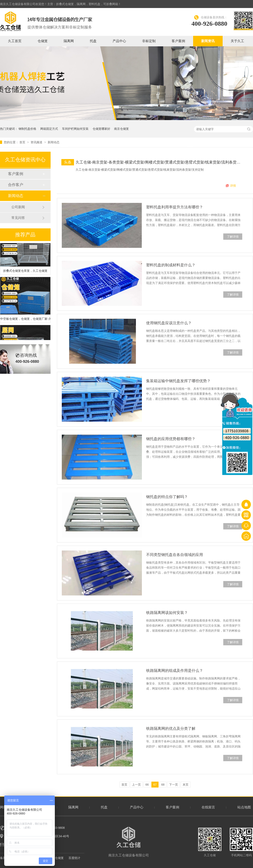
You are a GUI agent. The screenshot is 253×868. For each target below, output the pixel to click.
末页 (186, 785)
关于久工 (237, 41)
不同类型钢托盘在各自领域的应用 (175, 555)
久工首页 (15, 41)
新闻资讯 (208, 41)
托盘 (93, 41)
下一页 (174, 785)
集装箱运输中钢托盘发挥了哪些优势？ (178, 381)
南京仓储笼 (121, 129)
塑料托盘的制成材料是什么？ (171, 265)
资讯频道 (37, 142)
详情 (233, 186)
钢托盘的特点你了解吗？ (167, 497)
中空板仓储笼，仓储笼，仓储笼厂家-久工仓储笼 (25, 319)
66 (147, 785)
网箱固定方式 (49, 129)
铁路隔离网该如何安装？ (167, 613)
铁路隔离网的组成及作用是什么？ (175, 671)
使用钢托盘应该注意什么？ (169, 323)
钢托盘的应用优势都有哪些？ (171, 439)
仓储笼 (43, 41)
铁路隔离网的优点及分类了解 (171, 729)
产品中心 (119, 41)
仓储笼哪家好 (101, 129)
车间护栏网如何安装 (75, 129)
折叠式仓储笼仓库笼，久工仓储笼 (25, 271)
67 (155, 785)
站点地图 (244, 807)
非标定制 (149, 41)
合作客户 (16, 185)
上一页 (136, 785)
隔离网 (69, 41)
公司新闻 (18, 207)
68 (163, 785)
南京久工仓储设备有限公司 (129, 842)
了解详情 (233, 237)
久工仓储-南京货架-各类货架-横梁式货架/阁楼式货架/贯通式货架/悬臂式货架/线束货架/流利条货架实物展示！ (159, 162)
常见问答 (18, 218)
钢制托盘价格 (27, 129)
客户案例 (178, 41)
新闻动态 (54, 142)
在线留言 (208, 807)
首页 (23, 142)
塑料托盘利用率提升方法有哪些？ (175, 207)
